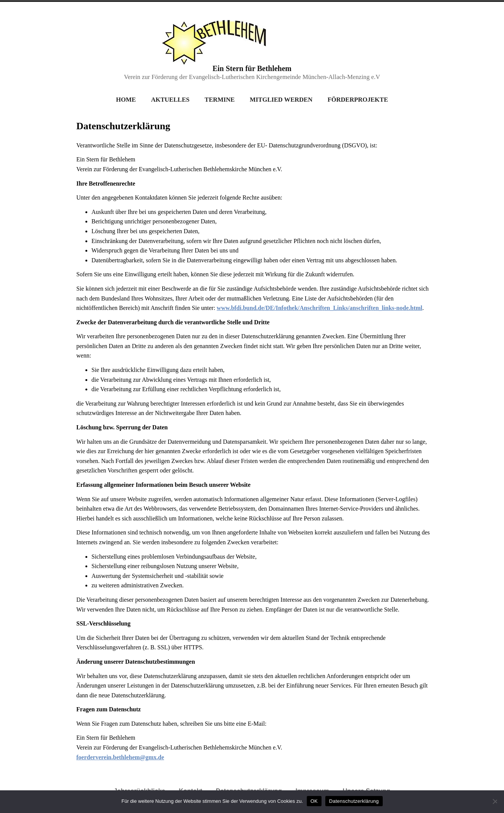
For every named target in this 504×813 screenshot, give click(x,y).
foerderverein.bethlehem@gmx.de (120, 757)
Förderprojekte (358, 100)
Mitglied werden (281, 100)
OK (314, 801)
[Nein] (495, 802)
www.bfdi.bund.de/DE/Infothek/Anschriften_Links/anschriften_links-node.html (320, 308)
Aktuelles (170, 100)
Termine (220, 100)
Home (126, 100)
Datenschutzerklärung (354, 801)
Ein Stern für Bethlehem (252, 68)
